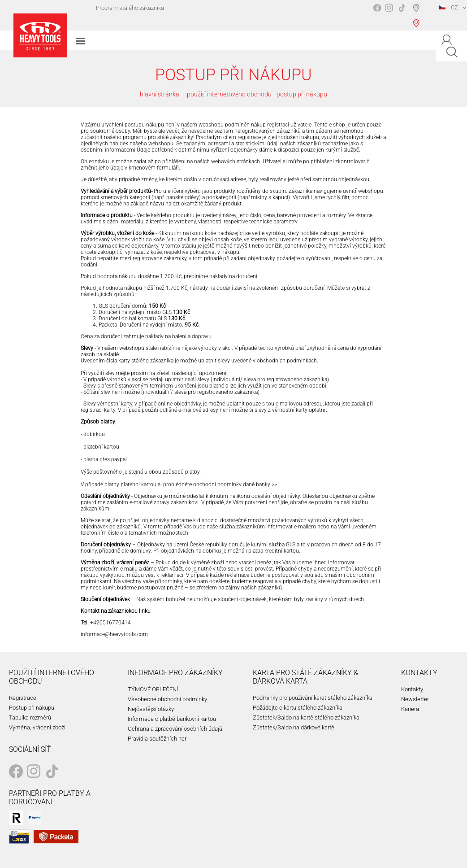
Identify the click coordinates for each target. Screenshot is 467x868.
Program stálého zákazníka (130, 8)
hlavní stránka (160, 94)
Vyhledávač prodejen (418, 15)
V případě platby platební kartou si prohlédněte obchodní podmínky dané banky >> (179, 484)
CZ (449, 7)
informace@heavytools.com (114, 634)
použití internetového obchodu (229, 94)
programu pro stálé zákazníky (158, 137)
